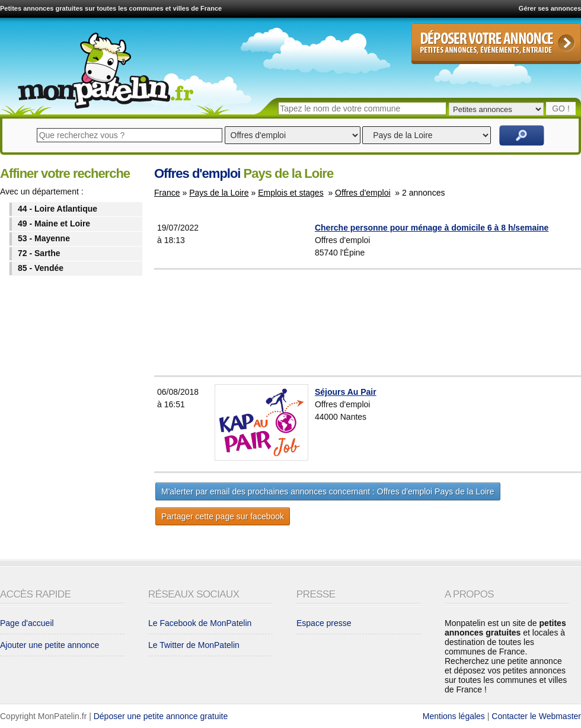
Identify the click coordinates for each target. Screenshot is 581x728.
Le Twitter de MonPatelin (194, 645)
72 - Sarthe (39, 253)
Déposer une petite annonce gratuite (161, 716)
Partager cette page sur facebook (223, 516)
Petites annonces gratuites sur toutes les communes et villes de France (111, 8)
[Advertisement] (397, 323)
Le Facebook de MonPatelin (200, 623)
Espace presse (324, 623)
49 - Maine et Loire (54, 223)
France (167, 193)
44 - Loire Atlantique (58, 209)
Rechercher (522, 135)
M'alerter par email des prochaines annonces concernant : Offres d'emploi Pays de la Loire (328, 491)
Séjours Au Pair (346, 392)
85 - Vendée (41, 268)
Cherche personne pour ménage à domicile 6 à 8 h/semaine (432, 228)
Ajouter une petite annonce (50, 645)
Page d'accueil (27, 623)
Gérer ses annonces (550, 8)
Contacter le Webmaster (536, 716)
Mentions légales (454, 716)
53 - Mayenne (44, 238)
